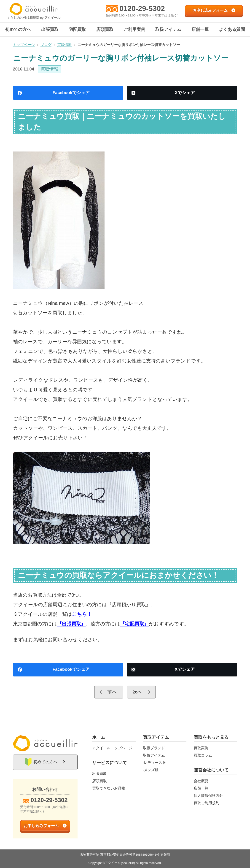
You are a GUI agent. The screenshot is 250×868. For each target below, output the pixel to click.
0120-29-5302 (142, 8)
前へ (112, 692)
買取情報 (49, 69)
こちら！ (82, 614)
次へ (138, 692)
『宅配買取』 (134, 624)
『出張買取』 (71, 624)
